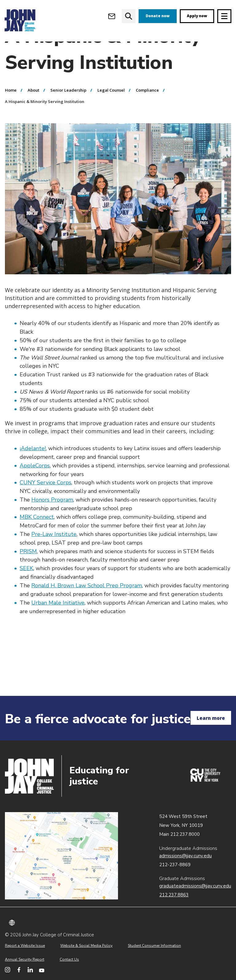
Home (11, 113)
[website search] (129, 16)
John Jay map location (61, 856)
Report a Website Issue (25, 946)
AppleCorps (35, 489)
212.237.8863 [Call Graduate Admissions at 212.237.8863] (174, 895)
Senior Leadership (68, 113)
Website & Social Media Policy (86, 946)
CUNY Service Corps (45, 506)
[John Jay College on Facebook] (19, 970)
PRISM (28, 574)
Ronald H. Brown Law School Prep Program (87, 609)
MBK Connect (37, 540)
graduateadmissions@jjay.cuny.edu (195, 886)
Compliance (147, 113)
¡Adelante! (33, 471)
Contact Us (69, 959)
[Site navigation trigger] (224, 16)
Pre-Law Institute (54, 557)
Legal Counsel (111, 113)
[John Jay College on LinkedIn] (30, 970)
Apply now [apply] (197, 16)
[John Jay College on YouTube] (42, 970)
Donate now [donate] (158, 16)
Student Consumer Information (154, 946)
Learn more (211, 718)
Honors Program (52, 523)
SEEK (26, 591)
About (33, 113)
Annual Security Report (25, 959)
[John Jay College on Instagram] (8, 970)
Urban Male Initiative (58, 626)
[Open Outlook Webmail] (112, 16)
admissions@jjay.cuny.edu (185, 856)
